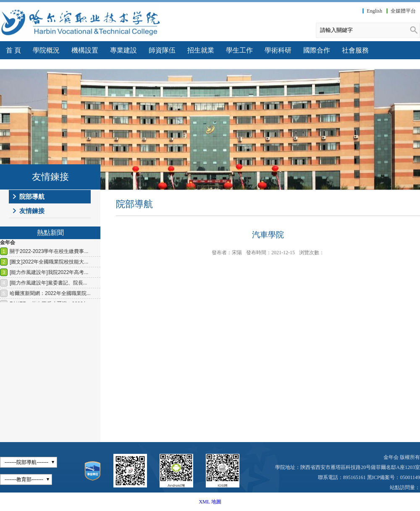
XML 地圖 (210, 502)
